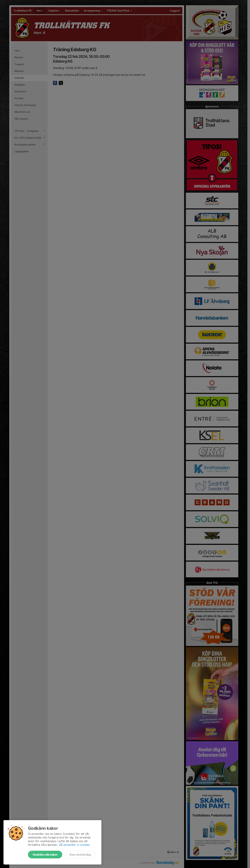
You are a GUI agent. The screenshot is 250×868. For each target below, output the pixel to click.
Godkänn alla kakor (45, 855)
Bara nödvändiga (80, 855)
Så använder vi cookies (74, 845)
